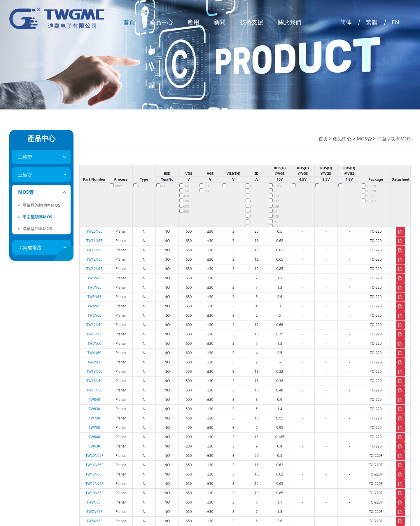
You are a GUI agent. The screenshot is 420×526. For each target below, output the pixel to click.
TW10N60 (94, 334)
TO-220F (370, 191)
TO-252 (369, 201)
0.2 (273, 191)
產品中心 (161, 22)
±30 (204, 191)
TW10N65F (94, 493)
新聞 (220, 22)
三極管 (25, 175)
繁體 (372, 22)
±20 (204, 186)
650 (184, 211)
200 (184, 186)
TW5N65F (94, 521)
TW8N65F (94, 502)
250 (184, 191)
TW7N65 (94, 287)
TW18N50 (94, 371)
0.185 (275, 186)
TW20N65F (94, 456)
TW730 (94, 427)
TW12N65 (94, 259)
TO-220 (369, 186)
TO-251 (369, 196)
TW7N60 (94, 343)
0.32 (274, 201)
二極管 (25, 157)
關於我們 (290, 22)
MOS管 (26, 192)
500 (184, 201)
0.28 (274, 196)
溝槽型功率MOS (37, 228)
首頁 (129, 22)
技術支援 (252, 22)
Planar (116, 186)
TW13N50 (94, 390)
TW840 (94, 399)
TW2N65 (94, 315)
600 (184, 206)
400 (184, 196)
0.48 (274, 216)
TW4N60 (94, 353)
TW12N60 (94, 325)
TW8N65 (94, 278)
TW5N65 (94, 297)
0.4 (273, 211)
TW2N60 (94, 362)
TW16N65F (94, 465)
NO (161, 186)
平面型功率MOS (37, 217)
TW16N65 (94, 241)
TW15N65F (94, 474)
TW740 (94, 418)
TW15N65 (94, 250)
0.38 (274, 206)
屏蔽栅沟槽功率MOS (41, 205)
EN (395, 22)
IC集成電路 (30, 248)
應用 (193, 22)
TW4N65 (94, 306)
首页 (323, 139)
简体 (346, 22)
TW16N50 (94, 381)
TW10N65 (94, 269)
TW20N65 (94, 231)
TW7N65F (94, 512)
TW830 (94, 409)
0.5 (273, 222)
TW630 (94, 446)
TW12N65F (94, 484)
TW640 (94, 437)
